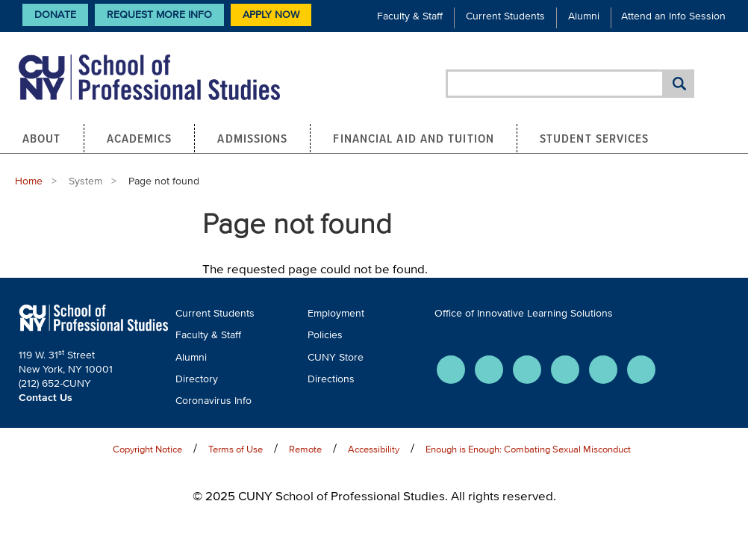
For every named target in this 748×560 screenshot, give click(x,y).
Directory (197, 379)
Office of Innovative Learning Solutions (524, 313)
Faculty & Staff (410, 16)
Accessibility (374, 449)
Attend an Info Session (673, 16)
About (42, 138)
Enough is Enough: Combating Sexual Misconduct (528, 449)
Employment (336, 313)
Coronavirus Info (214, 401)
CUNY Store (336, 357)
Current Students (505, 16)
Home (29, 181)
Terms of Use (236, 449)
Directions (331, 379)
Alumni (584, 16)
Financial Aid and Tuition (414, 138)
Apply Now (271, 15)
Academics (140, 138)
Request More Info (159, 15)
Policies (325, 335)
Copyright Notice (147, 449)
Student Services (595, 138)
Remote (305, 449)
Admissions (252, 138)
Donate (55, 15)
